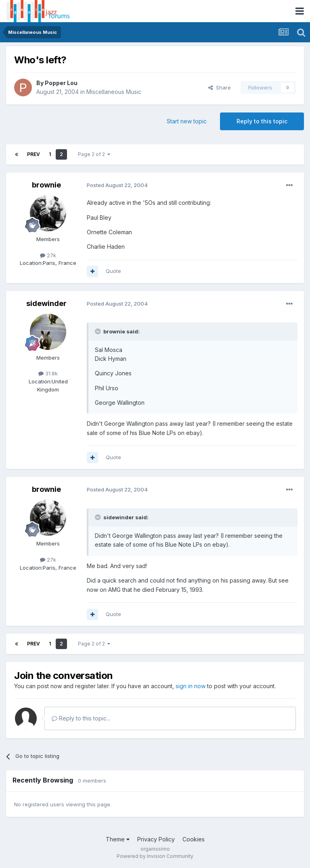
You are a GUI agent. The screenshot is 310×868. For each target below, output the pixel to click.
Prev (34, 154)
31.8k (48, 373)
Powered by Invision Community (155, 856)
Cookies (194, 839)
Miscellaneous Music (114, 92)
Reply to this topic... (81, 718)
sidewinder (46, 303)
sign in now (191, 686)
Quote (113, 271)
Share (220, 87)
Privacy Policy (156, 839)
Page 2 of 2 (94, 154)
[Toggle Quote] (98, 331)
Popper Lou (61, 83)
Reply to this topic (262, 121)
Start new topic (187, 121)
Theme (118, 839)
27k (48, 255)
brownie (46, 185)
